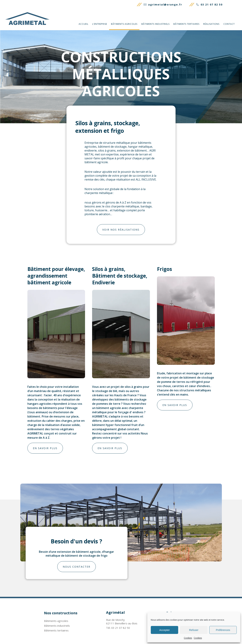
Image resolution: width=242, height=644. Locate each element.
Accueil (84, 24)
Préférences (223, 630)
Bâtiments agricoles (124, 24)
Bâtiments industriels (155, 24)
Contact (229, 24)
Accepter (164, 630)
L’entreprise (100, 24)
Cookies (188, 638)
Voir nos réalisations (121, 230)
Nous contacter (77, 567)
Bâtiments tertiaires (186, 24)
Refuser (194, 630)
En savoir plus (45, 448)
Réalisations (211, 24)
